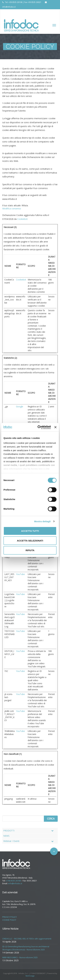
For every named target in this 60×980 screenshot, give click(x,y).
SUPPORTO (25, 11)
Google (20, 406)
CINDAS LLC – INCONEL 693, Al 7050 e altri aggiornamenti (27, 939)
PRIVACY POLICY (10, 917)
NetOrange (30, 976)
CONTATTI (40, 11)
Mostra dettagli (42, 521)
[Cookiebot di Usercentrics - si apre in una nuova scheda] (38, 427)
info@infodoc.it (15, 883)
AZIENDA (8, 11)
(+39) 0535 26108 (13, 881)
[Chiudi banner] (55, 427)
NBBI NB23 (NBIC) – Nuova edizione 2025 (20, 957)
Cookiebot (22, 219)
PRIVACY (8, 16)
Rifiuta (30, 550)
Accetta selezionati (30, 541)
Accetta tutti (30, 531)
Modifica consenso (12, 209)
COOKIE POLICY (9, 920)
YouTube (20, 574)
